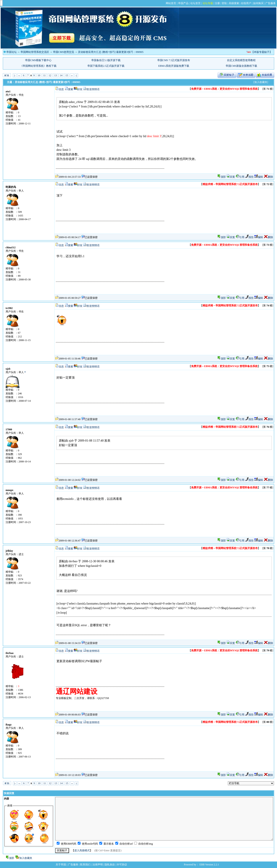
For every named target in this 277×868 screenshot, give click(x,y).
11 (45, 75)
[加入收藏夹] (261, 82)
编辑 (259, 177)
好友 (80, 89)
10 (39, 75)
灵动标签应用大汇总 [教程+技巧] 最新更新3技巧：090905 (111, 52)
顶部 (223, 177)
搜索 (71, 89)
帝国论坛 (11, 52)
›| (76, 75)
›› (72, 75)
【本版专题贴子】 (262, 52)
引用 (240, 177)
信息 (61, 89)
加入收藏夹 (26, 858)
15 (67, 75)
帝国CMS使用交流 (64, 52)
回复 (231, 177)
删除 (268, 177)
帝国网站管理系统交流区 (35, 52)
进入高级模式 (82, 850)
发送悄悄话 (93, 89)
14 (61, 75)
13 (56, 75)
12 (50, 75)
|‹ (14, 75)
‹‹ (19, 75)
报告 (249, 177)
